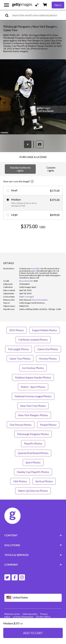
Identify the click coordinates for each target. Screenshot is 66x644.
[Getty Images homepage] (22, 5)
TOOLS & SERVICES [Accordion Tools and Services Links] (33, 555)
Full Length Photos (19, 349)
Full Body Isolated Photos (33, 340)
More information (40, 300)
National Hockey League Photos (33, 396)
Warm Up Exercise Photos (33, 491)
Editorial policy (30, 614)
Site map (17, 619)
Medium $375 (13, 636)
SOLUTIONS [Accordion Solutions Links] (33, 545)
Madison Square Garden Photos (33, 377)
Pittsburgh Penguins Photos (33, 434)
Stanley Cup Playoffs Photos (33, 472)
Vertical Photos (44, 481)
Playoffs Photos (33, 443)
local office (36, 268)
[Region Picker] (33, 598)
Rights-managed (27, 297)
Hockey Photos (48, 358)
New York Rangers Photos (33, 415)
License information (23, 617)
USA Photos (20, 481)
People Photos (48, 425)
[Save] (28, 144)
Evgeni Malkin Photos (45, 330)
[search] (8, 15)
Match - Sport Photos (33, 387)
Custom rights (51, 169)
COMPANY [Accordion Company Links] (33, 565)
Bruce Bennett (26, 281)
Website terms (12, 614)
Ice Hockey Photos (33, 368)
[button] (33, 97)
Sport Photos (33, 462)
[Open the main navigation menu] (6, 5)
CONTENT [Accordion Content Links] (33, 535)
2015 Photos (16, 330)
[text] (39, 15)
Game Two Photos (20, 358)
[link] (25, 300)
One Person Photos (21, 425)
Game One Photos (48, 349)
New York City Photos (33, 406)
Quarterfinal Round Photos (33, 453)
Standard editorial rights (20, 169)
